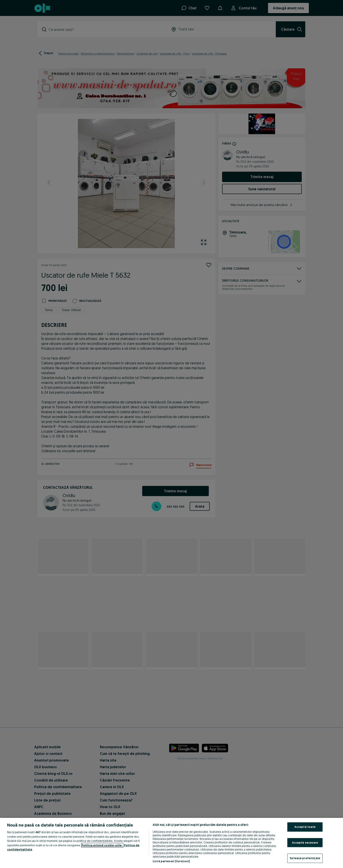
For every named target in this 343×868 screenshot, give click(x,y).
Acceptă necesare (305, 842)
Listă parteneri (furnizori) (171, 861)
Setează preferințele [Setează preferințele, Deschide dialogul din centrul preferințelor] (305, 858)
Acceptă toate (305, 827)
